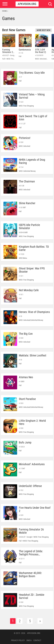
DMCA (29, 640)
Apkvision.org (27, 4)
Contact (37, 640)
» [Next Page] (40, 621)
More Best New (44, 30)
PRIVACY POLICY (18, 640)
